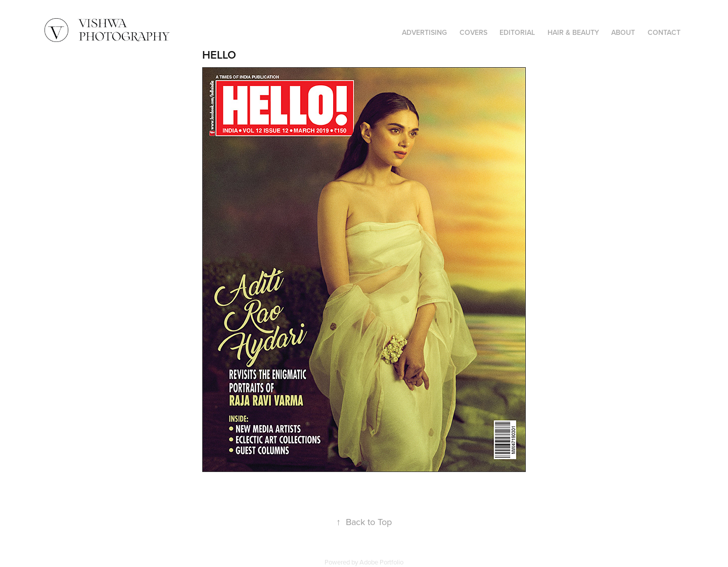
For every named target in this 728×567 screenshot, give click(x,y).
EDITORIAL (517, 32)
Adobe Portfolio (381, 562)
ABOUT (623, 32)
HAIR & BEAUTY (573, 32)
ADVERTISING (424, 32)
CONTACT (664, 32)
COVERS (473, 32)
